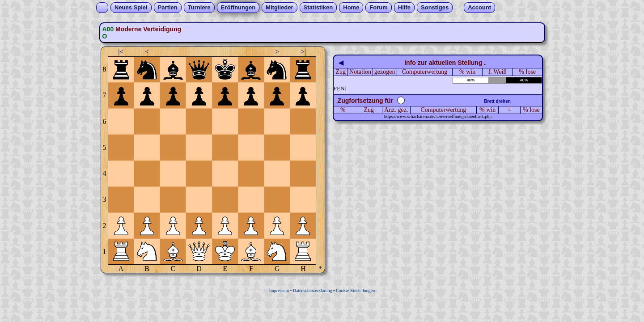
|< (121, 52)
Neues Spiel (131, 7)
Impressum (279, 290)
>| (303, 52)
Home (351, 7)
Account (479, 7)
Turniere (199, 7)
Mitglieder (279, 7)
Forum (378, 7)
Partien (168, 7)
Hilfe (404, 7)
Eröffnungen (238, 7)
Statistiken (318, 7)
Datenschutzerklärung (313, 290)
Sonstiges (435, 7)
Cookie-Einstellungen (355, 290)
